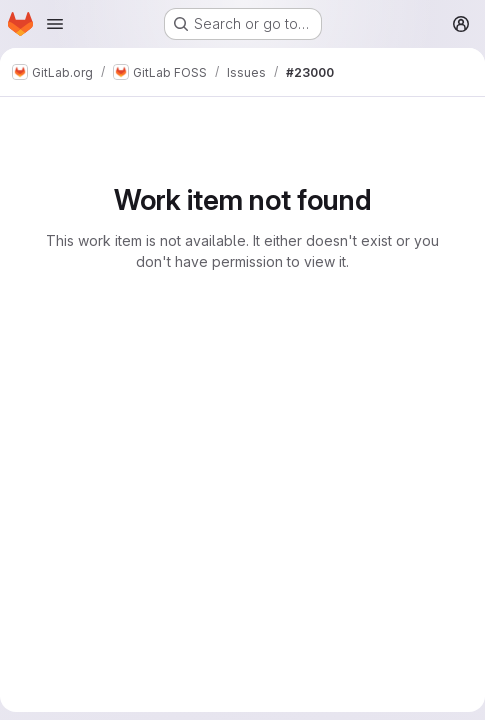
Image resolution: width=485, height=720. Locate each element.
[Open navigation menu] (55, 24)
